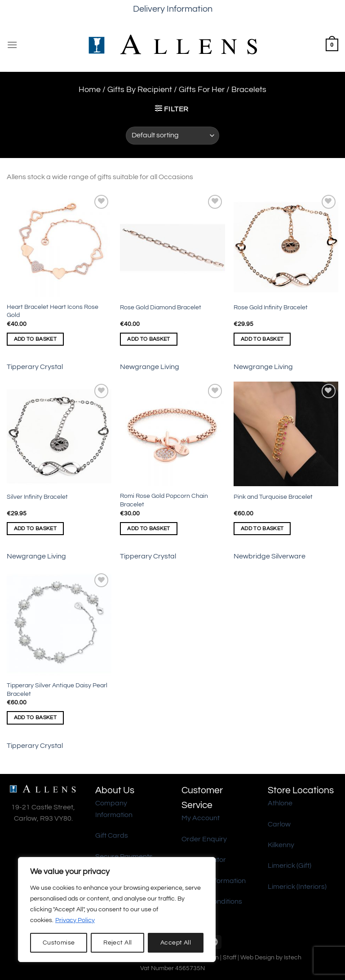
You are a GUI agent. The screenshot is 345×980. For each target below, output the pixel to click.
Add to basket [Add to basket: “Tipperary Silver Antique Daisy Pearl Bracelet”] (35, 718)
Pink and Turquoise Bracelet (273, 497)
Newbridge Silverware (270, 556)
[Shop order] (172, 136)
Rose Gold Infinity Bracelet (271, 307)
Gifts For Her (202, 90)
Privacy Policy (75, 920)
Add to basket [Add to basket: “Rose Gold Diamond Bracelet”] (149, 339)
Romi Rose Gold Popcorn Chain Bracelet (164, 500)
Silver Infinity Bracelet (37, 497)
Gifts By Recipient (140, 90)
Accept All (176, 943)
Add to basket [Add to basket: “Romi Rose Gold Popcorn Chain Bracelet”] (149, 529)
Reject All (117, 943)
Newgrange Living (150, 367)
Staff (230, 957)
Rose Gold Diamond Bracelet (161, 307)
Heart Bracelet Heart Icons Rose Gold (53, 311)
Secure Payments (124, 857)
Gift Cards (112, 835)
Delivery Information (173, 9)
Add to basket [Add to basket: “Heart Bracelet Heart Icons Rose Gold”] (35, 339)
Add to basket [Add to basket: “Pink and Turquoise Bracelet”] (262, 529)
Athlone (280, 803)
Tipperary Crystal (35, 367)
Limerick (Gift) (290, 866)
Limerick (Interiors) (297, 887)
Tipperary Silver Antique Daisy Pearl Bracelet (57, 690)
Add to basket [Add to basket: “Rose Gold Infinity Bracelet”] (262, 339)
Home (90, 90)
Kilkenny (281, 845)
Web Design (257, 957)
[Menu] (12, 45)
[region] (117, 910)
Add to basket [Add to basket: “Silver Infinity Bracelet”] (35, 529)
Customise (59, 943)
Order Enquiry (204, 839)
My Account (201, 818)
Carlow (279, 824)
